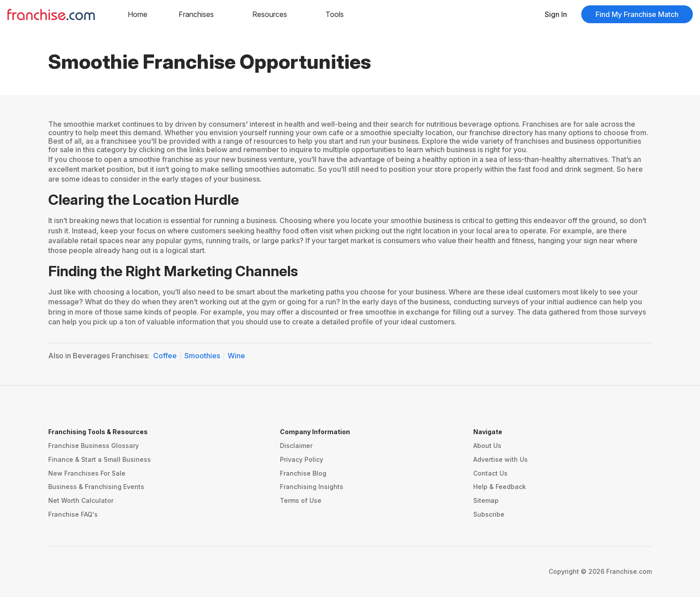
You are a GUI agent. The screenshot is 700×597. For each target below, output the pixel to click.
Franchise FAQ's (73, 514)
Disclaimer (296, 446)
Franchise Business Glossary (94, 446)
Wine (236, 356)
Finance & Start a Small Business (100, 459)
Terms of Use (301, 500)
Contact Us (490, 473)
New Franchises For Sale (87, 473)
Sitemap (486, 500)
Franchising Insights (312, 487)
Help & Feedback (500, 487)
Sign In (556, 14)
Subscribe (489, 514)
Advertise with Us (500, 459)
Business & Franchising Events (96, 487)
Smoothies (202, 356)
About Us (487, 446)
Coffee (165, 356)
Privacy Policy (302, 459)
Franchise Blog (303, 473)
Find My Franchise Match (637, 14)
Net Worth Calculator (81, 500)
